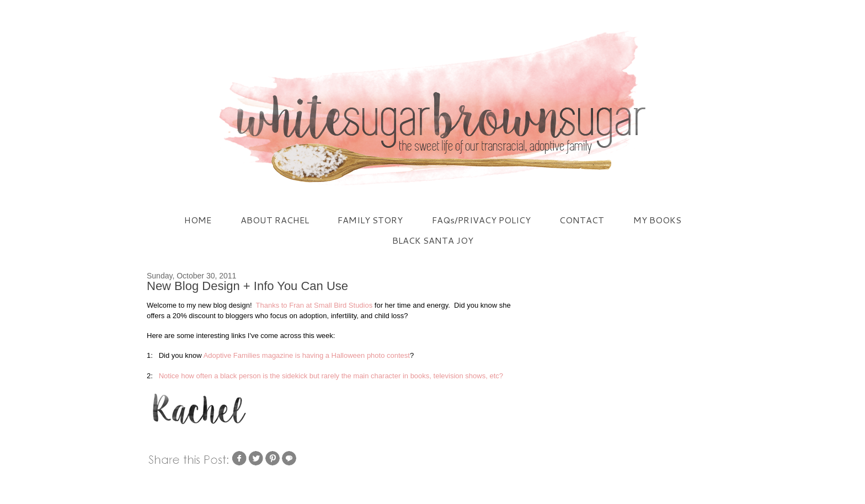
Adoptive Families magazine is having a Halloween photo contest (307, 355)
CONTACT (582, 220)
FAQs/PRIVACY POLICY (481, 220)
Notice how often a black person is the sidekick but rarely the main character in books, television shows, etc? (330, 376)
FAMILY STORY (370, 220)
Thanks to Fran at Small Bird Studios (314, 305)
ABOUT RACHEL (275, 220)
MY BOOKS (657, 220)
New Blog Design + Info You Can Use (247, 286)
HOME (198, 220)
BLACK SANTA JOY (433, 240)
